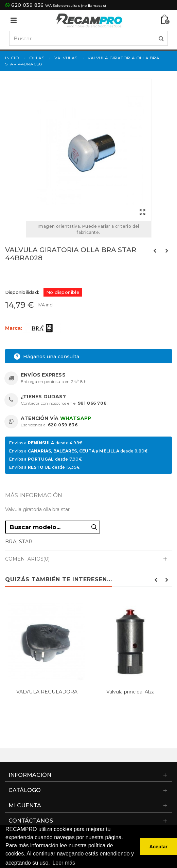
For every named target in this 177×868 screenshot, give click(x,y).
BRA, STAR (19, 542)
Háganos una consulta (46, 357)
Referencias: (20, 272)
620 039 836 (27, 5)
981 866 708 (92, 403)
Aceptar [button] (159, 847)
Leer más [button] (64, 863)
